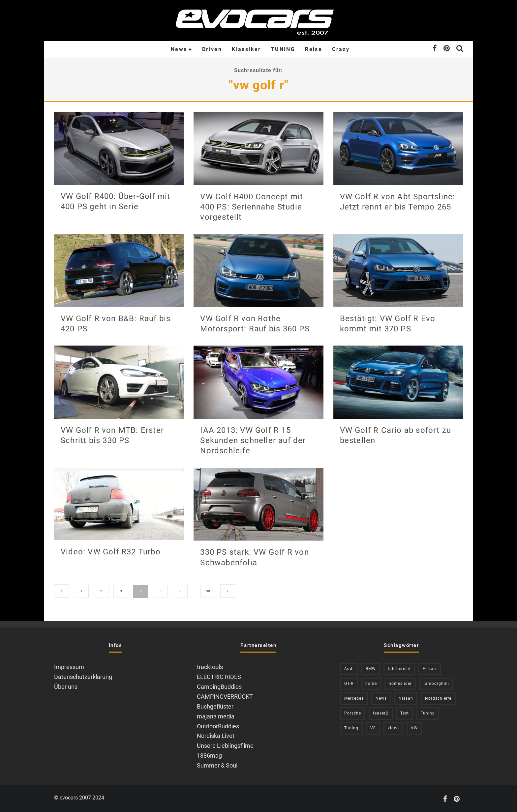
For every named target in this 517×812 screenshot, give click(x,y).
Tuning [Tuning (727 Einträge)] (428, 713)
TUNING (283, 49)
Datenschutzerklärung (83, 677)
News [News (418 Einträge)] (381, 698)
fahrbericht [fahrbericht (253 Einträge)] (399, 669)
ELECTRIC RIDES (219, 677)
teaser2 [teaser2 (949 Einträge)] (381, 713)
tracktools (210, 667)
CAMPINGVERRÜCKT (225, 697)
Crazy (341, 49)
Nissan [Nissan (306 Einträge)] (406, 698)
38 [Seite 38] (208, 591)
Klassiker (246, 49)
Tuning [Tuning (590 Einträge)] (351, 728)
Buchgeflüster (215, 706)
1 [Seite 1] (81, 591)
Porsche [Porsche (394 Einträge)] (353, 713)
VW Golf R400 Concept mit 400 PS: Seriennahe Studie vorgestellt (252, 207)
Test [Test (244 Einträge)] (405, 713)
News (179, 49)
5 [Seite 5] (161, 591)
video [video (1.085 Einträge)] (393, 728)
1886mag (209, 756)
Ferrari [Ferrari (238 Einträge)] (430, 669)
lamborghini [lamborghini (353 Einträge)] (436, 684)
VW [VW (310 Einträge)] (414, 728)
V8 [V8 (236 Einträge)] (373, 728)
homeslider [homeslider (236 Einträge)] (400, 684)
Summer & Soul (217, 765)
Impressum (69, 667)
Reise (314, 49)
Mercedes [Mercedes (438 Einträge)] (354, 698)
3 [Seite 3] (121, 591)
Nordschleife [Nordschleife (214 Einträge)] (438, 698)
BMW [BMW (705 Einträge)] (371, 669)
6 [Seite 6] (180, 591)
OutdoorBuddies (218, 726)
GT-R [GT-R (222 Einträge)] (349, 684)
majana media (216, 716)
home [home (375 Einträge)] (371, 684)
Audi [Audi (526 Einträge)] (349, 669)
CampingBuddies (219, 687)
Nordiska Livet (216, 736)
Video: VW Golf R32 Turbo (111, 552)
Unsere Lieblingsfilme (225, 746)
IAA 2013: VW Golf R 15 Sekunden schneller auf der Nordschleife (253, 440)
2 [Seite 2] (101, 591)
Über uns (66, 687)
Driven (212, 49)
